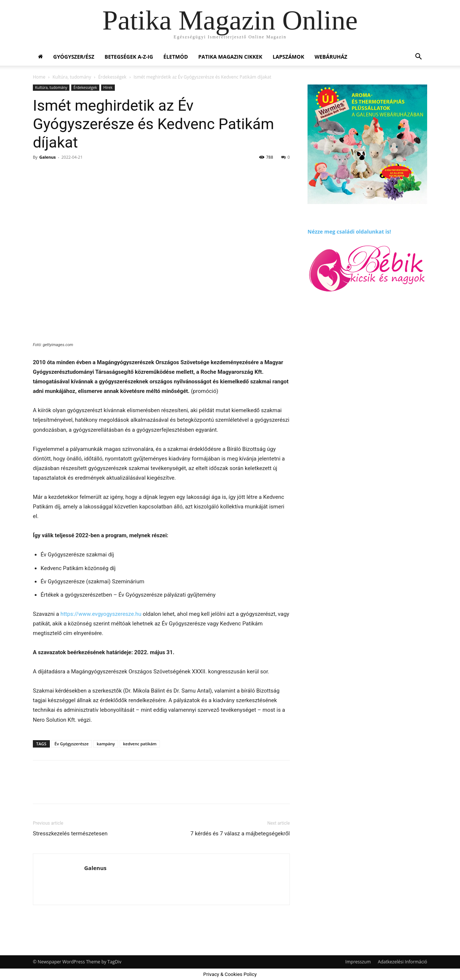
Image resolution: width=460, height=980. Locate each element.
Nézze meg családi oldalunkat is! (349, 232)
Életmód (176, 57)
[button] (418, 57)
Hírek (108, 87)
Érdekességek (112, 77)
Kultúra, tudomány (72, 77)
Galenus (47, 157)
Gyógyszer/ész (74, 57)
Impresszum (358, 962)
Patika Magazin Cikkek (230, 57)
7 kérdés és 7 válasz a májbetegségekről (240, 834)
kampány (106, 744)
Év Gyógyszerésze (72, 744)
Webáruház (331, 57)
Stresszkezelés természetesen (70, 834)
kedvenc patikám (140, 744)
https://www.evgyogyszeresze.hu (101, 614)
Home (39, 77)
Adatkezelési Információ (402, 962)
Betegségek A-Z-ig (129, 57)
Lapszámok (289, 57)
